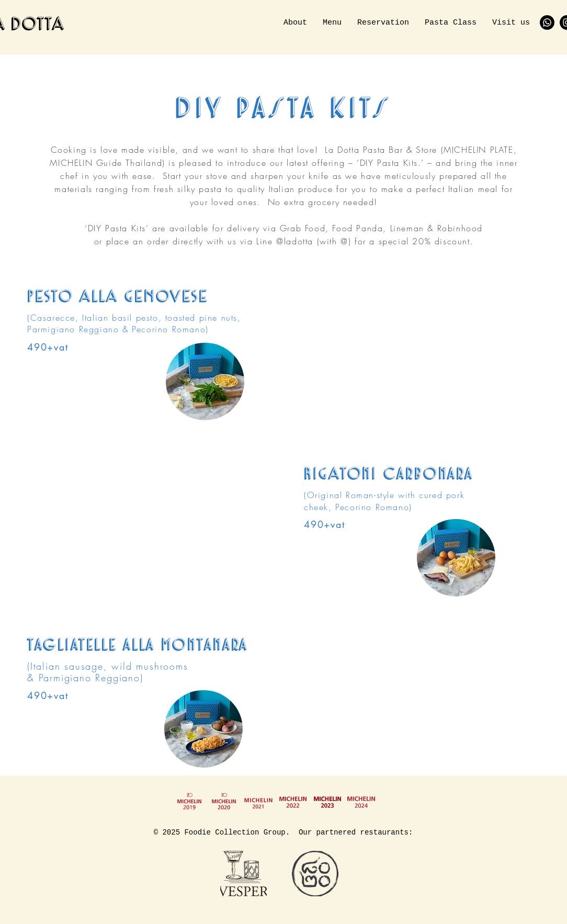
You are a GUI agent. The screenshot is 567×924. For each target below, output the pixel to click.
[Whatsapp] (547, 22)
